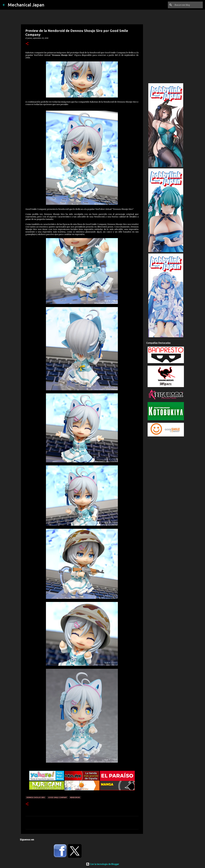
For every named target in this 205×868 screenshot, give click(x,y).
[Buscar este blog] (188, 5)
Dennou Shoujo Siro (36, 797)
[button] (27, 44)
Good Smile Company (58, 797)
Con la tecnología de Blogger (103, 864)
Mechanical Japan (26, 5)
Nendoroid (75, 797)
